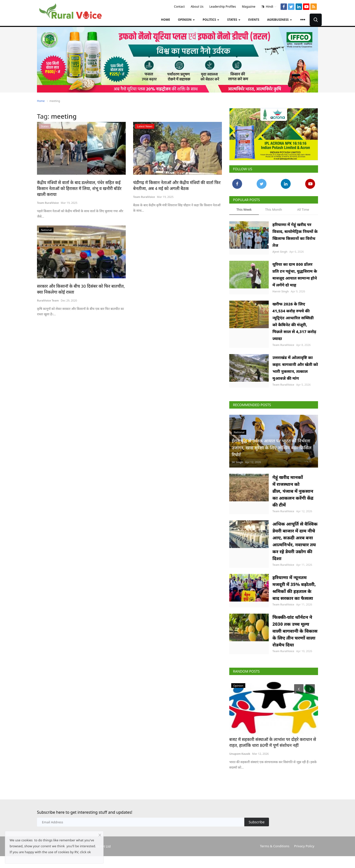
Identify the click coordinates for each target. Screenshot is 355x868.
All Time (303, 209)
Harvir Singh (281, 291)
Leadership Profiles (223, 7)
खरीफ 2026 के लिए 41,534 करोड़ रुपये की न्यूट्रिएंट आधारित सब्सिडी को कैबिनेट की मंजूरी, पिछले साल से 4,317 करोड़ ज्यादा (294, 321)
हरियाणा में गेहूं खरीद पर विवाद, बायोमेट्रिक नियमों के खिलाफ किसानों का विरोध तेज (295, 235)
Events (254, 20)
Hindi (269, 7)
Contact (179, 7)
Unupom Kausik (240, 754)
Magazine (249, 7)
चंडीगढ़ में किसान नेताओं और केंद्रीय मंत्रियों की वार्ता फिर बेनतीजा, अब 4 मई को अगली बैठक (177, 185)
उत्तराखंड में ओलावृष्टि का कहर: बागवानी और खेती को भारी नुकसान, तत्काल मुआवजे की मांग (295, 368)
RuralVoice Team (48, 300)
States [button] (234, 20)
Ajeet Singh (280, 252)
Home (166, 20)
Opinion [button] (186, 20)
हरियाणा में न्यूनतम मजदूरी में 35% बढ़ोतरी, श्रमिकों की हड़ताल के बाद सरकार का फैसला (294, 588)
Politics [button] (211, 20)
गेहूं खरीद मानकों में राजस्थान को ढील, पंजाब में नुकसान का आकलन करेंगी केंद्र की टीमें (293, 491)
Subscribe (257, 822)
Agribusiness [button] (280, 20)
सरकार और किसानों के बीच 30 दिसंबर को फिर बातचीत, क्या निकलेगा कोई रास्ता (81, 289)
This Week (244, 209)
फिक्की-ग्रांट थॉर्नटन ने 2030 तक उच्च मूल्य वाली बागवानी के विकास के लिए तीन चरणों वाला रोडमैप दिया (295, 631)
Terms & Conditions (275, 846)
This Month (274, 209)
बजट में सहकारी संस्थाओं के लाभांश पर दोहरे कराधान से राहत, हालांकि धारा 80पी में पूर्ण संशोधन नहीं (273, 742)
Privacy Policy (304, 846)
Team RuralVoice (48, 203)
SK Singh (237, 462)
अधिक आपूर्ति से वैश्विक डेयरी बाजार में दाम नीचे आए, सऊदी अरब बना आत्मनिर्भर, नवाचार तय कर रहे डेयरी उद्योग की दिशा (295, 541)
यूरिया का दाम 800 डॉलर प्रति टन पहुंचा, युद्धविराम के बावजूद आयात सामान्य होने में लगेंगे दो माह (295, 275)
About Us (197, 7)
